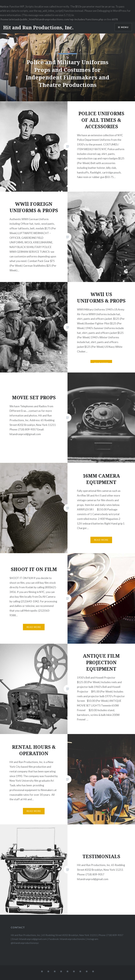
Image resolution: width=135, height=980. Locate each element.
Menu (125, 27)
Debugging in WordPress (112, 11)
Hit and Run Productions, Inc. (38, 27)
